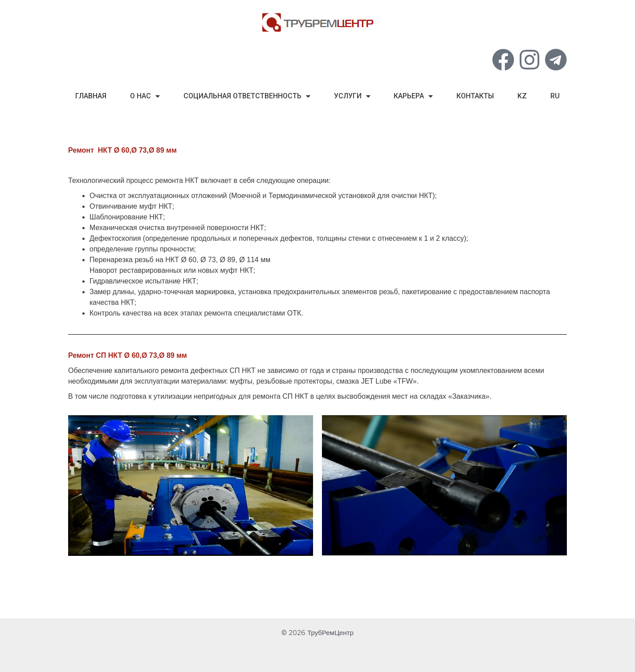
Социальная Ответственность (247, 96)
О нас (145, 96)
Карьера (413, 96)
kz (522, 96)
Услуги (352, 96)
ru (555, 96)
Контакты (475, 96)
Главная (91, 96)
